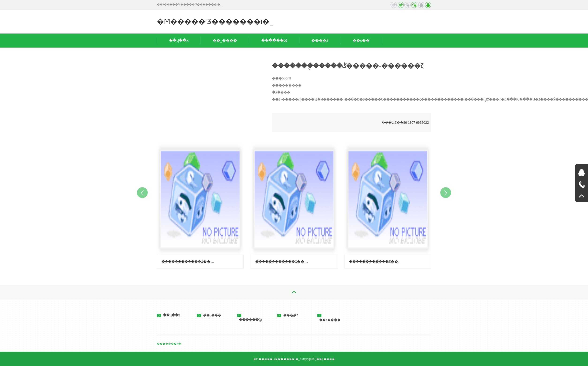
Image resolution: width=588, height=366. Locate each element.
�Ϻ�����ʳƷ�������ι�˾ (215, 21)
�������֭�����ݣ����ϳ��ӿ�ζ (376, 262)
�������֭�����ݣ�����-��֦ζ (189, 262)
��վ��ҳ (179, 40)
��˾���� (225, 40)
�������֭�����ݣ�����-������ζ (283, 262)
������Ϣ (274, 40)
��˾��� (209, 315)
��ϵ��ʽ (361, 40)
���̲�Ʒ (320, 40)
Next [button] (446, 193)
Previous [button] (142, 193)
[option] (200, 205)
